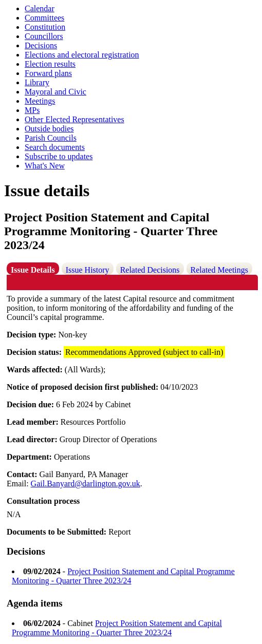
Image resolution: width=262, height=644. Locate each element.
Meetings (40, 101)
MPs (32, 110)
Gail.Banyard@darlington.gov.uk (86, 484)
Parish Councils (51, 138)
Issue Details (33, 270)
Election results (50, 64)
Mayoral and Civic (55, 92)
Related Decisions (150, 270)
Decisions (41, 45)
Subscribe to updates (59, 156)
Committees (44, 18)
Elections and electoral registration (82, 55)
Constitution (45, 27)
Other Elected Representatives (74, 119)
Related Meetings (219, 270)
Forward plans (48, 73)
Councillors (44, 36)
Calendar (40, 8)
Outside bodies (49, 129)
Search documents (55, 147)
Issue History (88, 270)
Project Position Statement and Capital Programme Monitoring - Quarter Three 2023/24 (123, 576)
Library (37, 82)
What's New (45, 166)
